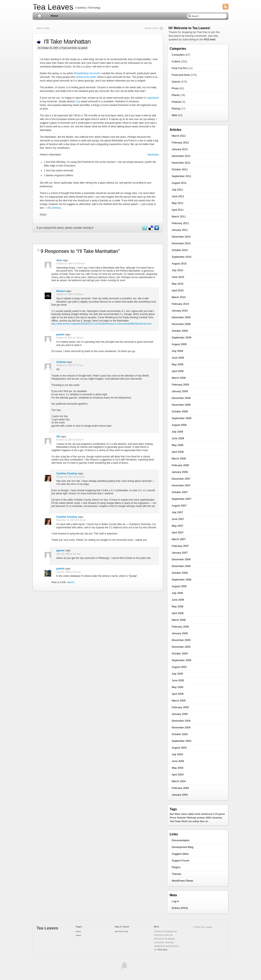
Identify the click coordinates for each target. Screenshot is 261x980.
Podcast (176, 102)
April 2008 (178, 452)
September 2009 (181, 337)
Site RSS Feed (121, 931)
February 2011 (180, 223)
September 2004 (181, 741)
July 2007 (177, 512)
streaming (217, 818)
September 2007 (181, 499)
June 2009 (178, 358)
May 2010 (178, 284)
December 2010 (181, 237)
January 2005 (180, 714)
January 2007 (180, 553)
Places (176, 95)
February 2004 (180, 788)
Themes (176, 874)
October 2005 (180, 654)
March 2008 (179, 459)
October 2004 (180, 734)
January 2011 (180, 230)
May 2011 (178, 203)
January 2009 (180, 391)
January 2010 (180, 311)
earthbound (207, 814)
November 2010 (181, 243)
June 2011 (178, 196)
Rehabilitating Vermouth (87, 73)
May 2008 (178, 445)
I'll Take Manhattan (66, 41)
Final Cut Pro (179, 68)
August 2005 (179, 667)
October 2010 (180, 250)
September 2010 (181, 257)
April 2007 (178, 532)
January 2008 (180, 472)
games (222, 814)
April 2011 (178, 210)
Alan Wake (175, 814)
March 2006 (179, 620)
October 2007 (180, 492)
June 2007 (178, 519)
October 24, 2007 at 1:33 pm (70, 294)
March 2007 (179, 539)
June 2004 (178, 761)
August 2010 (179, 264)
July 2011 (177, 190)
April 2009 (178, 371)
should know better (86, 77)
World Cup (187, 821)
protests (201, 818)
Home (39, 16)
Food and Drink (69, 48)
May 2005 (178, 687)
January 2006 (180, 633)
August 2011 (179, 183)
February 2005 (180, 707)
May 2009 (178, 364)
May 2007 (178, 526)
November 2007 (181, 485)
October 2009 (180, 331)
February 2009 (180, 385)
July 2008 (177, 432)
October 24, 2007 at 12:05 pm (70, 264)
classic (184, 814)
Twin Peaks (175, 821)
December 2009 (181, 317)
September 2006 (181, 580)
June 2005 (178, 680)
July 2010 (177, 270)
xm (207, 821)
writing (196, 821)
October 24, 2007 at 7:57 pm (70, 365)
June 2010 (178, 277)
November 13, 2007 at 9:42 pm (71, 520)
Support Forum (181, 861)
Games (176, 82)
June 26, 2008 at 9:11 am (68, 554)
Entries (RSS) (180, 908)
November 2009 (181, 324)
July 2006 (177, 593)
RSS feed (210, 39)
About (54, 16)
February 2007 (180, 546)
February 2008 (180, 465)
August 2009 (179, 344)
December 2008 (181, 398)
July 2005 (177, 674)
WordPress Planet (182, 881)
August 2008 (179, 425)
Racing (176, 108)
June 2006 (178, 600)
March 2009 (179, 378)
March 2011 (179, 216)
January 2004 (180, 795)
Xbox (202, 821)
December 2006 (181, 559)
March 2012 (179, 136)
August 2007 (179, 506)
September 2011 (181, 176)
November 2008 (181, 405)
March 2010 (179, 297)
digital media (194, 814)
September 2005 (181, 660)
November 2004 (181, 727)
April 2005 (178, 694)
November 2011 (181, 163)
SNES (208, 818)
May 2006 (178, 606)
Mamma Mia (43, 28)
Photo (175, 88)
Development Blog (182, 847)
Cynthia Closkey (67, 473)
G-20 (215, 814)
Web (174, 115)
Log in (175, 901)
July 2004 (177, 754)
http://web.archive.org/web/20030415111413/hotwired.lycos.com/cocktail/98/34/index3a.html (101, 324)
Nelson (61, 291)
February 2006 (180, 627)
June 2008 (178, 438)
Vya (78, 101)
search (71, 582)
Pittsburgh (191, 818)
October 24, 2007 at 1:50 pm (70, 338)
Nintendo (182, 818)
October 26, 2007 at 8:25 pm (70, 440)
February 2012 (180, 143)
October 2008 (180, 411)
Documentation (181, 840)
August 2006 (179, 586)
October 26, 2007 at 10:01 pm (70, 477)
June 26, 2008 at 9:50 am (68, 572)
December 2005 (181, 640)
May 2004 (178, 768)
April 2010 (178, 290)
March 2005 (179, 701)
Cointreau (55, 208)
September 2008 (181, 418)
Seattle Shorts (152, 28)
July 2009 (177, 351)
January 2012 (180, 149)
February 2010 (180, 304)
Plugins (176, 867)
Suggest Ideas (180, 854)
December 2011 (181, 156)
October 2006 (180, 573)
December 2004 (181, 721)
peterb (60, 334)
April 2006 (178, 613)
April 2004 (178, 775)
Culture (176, 61)
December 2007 (181, 479)
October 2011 (180, 169)
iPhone (173, 818)
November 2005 (181, 647)
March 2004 (179, 781)
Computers (178, 55)
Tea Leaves (53, 7)
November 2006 (181, 566)
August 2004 (179, 748)
